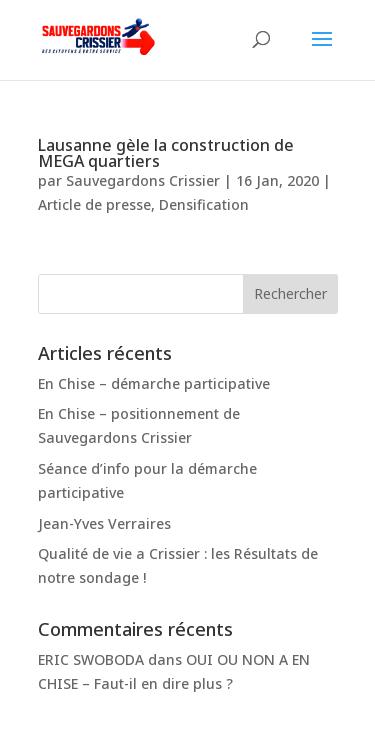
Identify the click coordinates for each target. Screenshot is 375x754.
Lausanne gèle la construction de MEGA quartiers (166, 153)
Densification (204, 204)
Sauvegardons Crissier (143, 180)
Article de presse (94, 204)
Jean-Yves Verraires (104, 523)
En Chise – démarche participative (154, 383)
